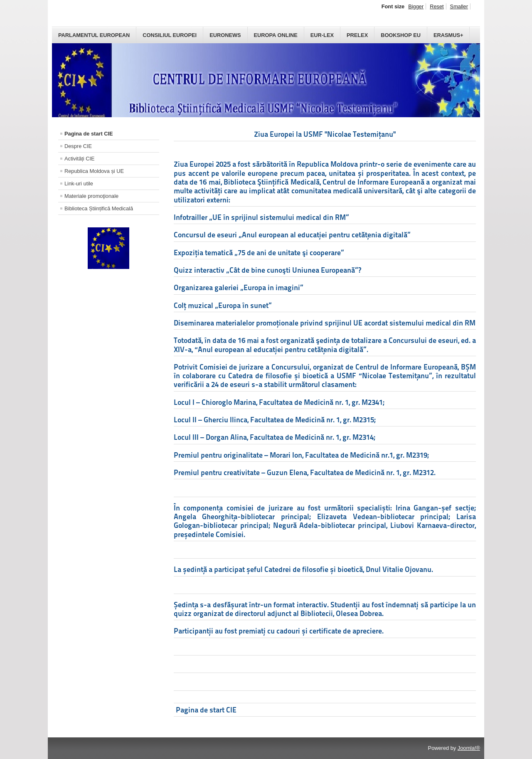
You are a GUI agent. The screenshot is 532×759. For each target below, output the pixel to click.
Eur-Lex (322, 35)
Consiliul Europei (170, 35)
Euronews (225, 35)
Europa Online (276, 35)
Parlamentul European (94, 35)
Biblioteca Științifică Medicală (99, 208)
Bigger (416, 6)
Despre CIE (78, 146)
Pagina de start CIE (89, 134)
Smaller (459, 6)
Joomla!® (469, 748)
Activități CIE (80, 159)
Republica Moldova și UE (94, 171)
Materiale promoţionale (91, 196)
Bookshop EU (401, 35)
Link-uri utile (79, 184)
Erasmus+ (448, 35)
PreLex (357, 35)
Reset (437, 6)
